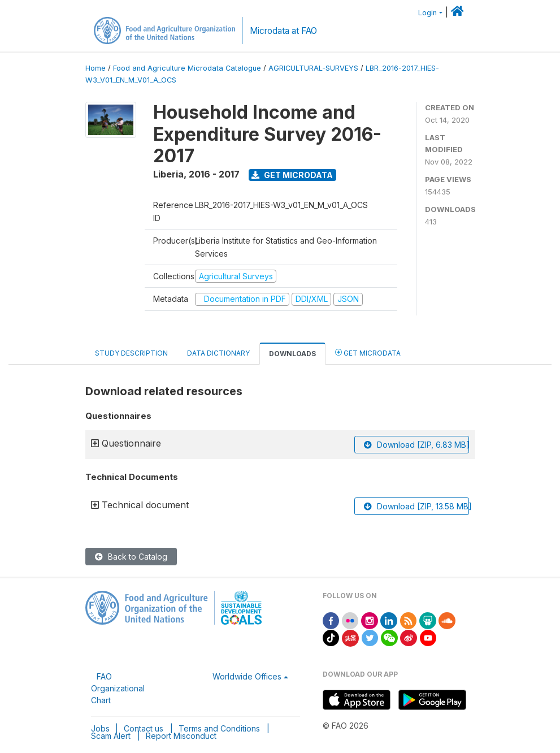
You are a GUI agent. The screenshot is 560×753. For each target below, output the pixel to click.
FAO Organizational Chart (118, 688)
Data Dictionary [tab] (218, 353)
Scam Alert (111, 736)
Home (95, 68)
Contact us (144, 728)
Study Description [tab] (131, 353)
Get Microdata (292, 175)
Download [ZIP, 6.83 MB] (416, 445)
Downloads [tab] (292, 354)
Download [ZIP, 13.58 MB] (416, 506)
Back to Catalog (131, 557)
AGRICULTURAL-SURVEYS (313, 68)
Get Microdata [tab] (368, 352)
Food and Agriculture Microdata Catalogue (187, 68)
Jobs (100, 728)
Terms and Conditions (219, 728)
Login (427, 13)
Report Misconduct (181, 736)
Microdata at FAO (283, 31)
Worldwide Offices (247, 676)
